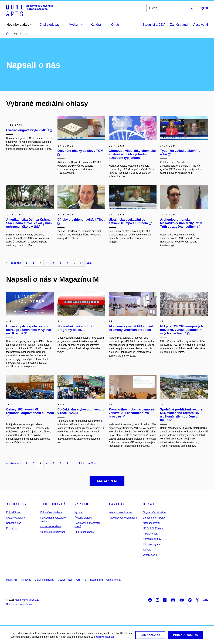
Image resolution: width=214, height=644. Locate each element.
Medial (61, 580)
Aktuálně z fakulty (16, 518)
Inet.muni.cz (96, 580)
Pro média (12, 528)
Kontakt (147, 550)
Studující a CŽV (154, 25)
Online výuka (113, 580)
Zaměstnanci (179, 25)
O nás (149, 504)
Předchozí (14, 263)
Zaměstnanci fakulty (154, 518)
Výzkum (81, 504)
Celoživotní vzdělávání (53, 532)
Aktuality (16, 504)
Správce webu (14, 604)
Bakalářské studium (51, 512)
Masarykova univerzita (27, 600)
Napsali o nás (14, 523)
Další (91, 263)
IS (85, 580)
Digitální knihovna (44, 580)
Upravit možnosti (112, 637)
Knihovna (26, 580)
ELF (71, 580)
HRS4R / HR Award (154, 528)
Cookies (30, 604)
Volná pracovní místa (120, 512)
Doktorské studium (50, 526)
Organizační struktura (155, 512)
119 (81, 463)
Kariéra (117, 504)
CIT (78, 580)
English (203, 8)
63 (81, 263)
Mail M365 (12, 580)
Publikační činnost (84, 532)
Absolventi (201, 25)
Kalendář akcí (14, 512)
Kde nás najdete (152, 544)
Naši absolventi (151, 523)
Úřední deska (150, 555)
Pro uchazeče (54, 504)
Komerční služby (152, 539)
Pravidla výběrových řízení (123, 518)
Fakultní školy (151, 534)
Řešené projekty (83, 518)
